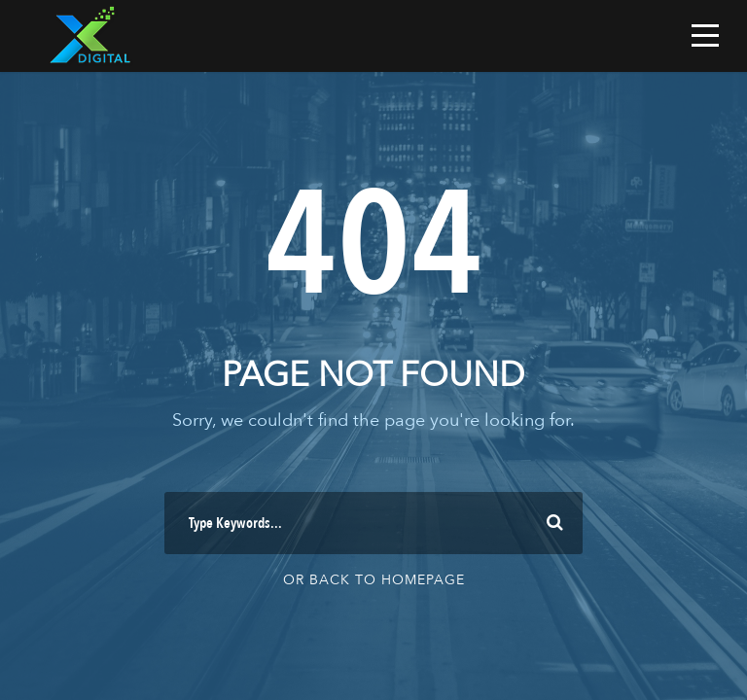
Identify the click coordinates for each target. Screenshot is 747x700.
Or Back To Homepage (374, 580)
